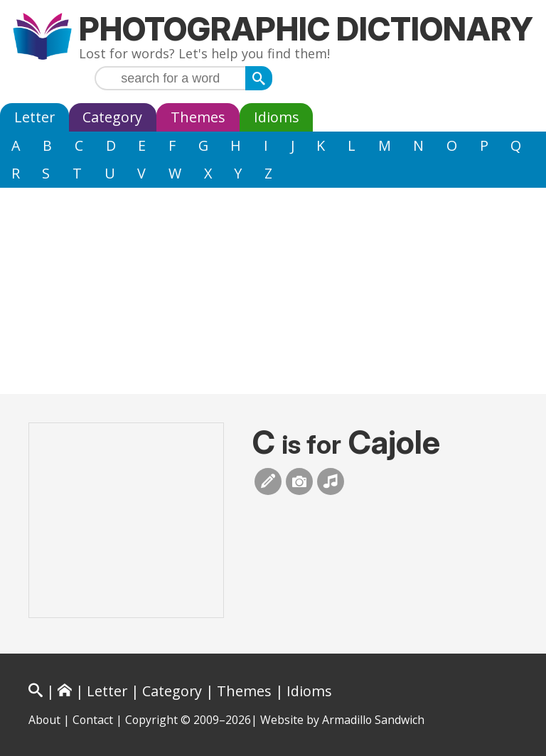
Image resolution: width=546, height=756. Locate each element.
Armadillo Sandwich (373, 720)
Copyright (151, 720)
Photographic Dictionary (306, 29)
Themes (198, 117)
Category (112, 117)
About (44, 720)
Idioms (277, 117)
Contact (93, 720)
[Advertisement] (273, 294)
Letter (34, 117)
